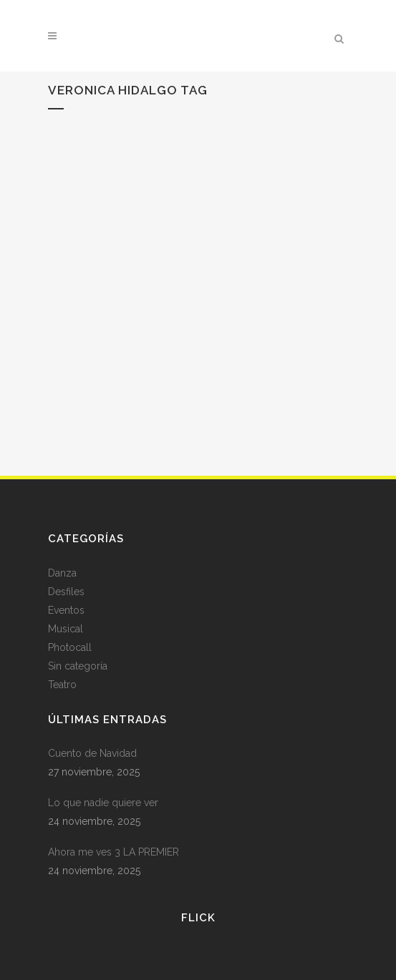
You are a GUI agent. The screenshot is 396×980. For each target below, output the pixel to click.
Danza (62, 573)
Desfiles (66, 592)
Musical (66, 629)
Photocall (70, 647)
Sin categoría (78, 666)
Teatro (62, 685)
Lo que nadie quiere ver (105, 803)
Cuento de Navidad (92, 753)
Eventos (66, 610)
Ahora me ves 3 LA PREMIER (114, 852)
